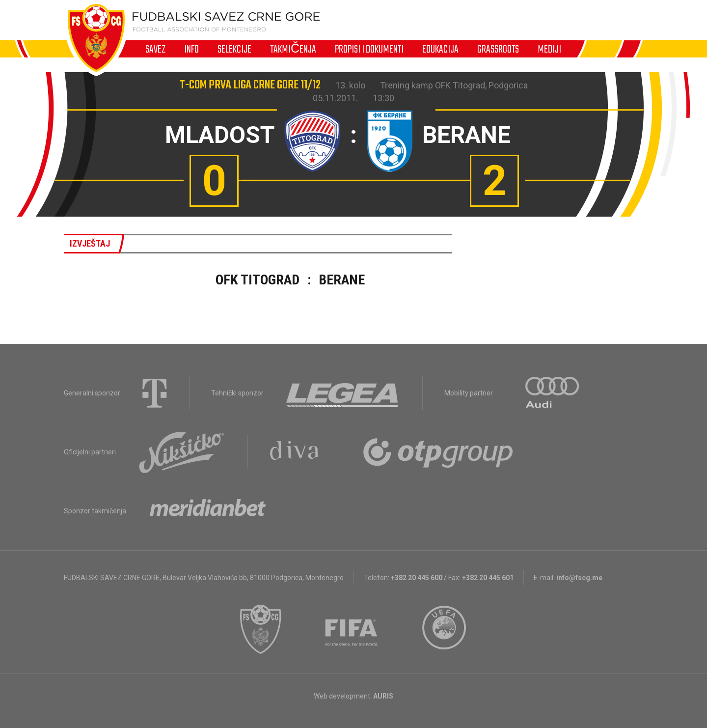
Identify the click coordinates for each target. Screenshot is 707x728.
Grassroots (498, 49)
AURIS (383, 696)
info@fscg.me (579, 578)
